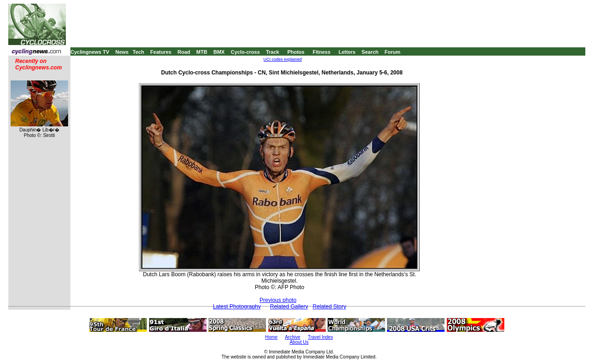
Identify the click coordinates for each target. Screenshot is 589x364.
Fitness (321, 52)
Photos (296, 52)
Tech (138, 52)
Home (271, 337)
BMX (219, 52)
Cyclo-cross (245, 52)
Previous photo (278, 300)
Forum (393, 52)
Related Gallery (289, 307)
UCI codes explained (283, 59)
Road (184, 52)
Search (370, 52)
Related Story (330, 307)
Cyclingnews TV (90, 52)
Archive (292, 337)
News (122, 52)
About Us (299, 342)
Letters (347, 52)
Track (273, 52)
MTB (202, 52)
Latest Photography (237, 307)
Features (161, 52)
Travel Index (320, 337)
